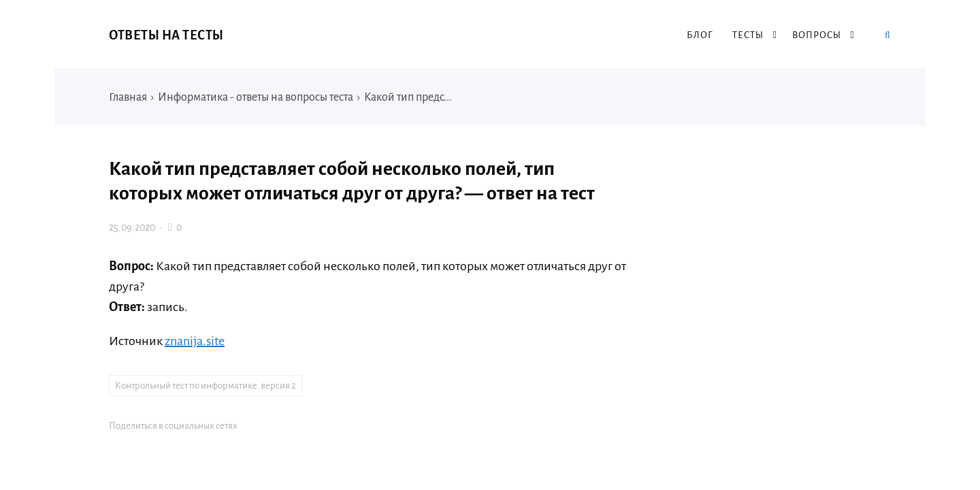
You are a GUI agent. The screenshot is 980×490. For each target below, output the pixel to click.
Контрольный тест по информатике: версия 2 (206, 386)
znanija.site (195, 341)
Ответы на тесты (166, 35)
